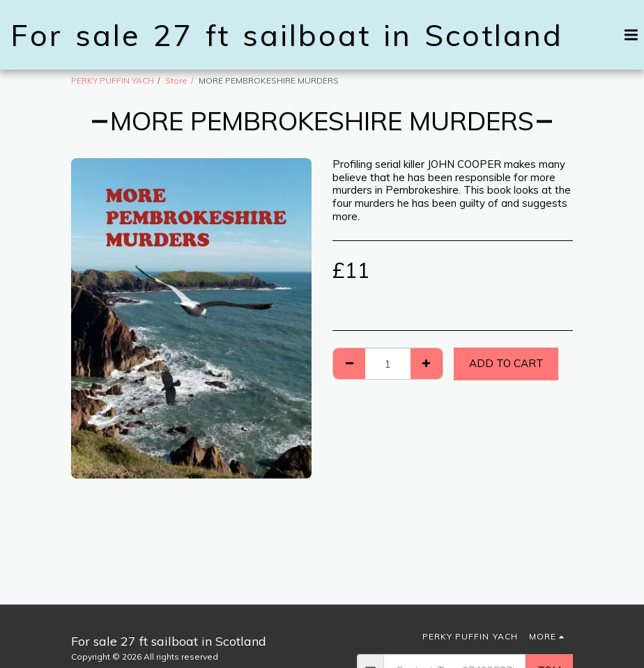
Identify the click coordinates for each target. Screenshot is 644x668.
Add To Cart (506, 363)
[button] (577, 34)
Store (176, 80)
